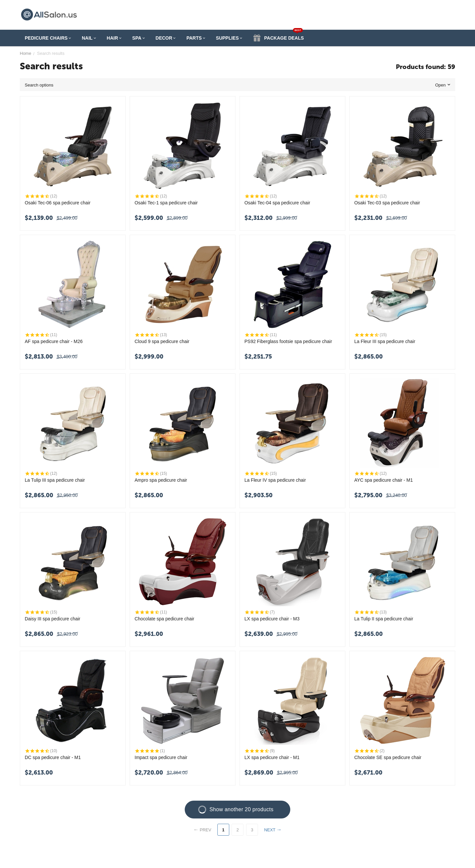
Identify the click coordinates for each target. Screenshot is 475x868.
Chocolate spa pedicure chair (164, 619)
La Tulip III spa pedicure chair (55, 480)
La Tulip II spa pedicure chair (384, 619)
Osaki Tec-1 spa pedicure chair (166, 203)
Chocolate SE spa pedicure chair (388, 757)
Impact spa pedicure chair (161, 757)
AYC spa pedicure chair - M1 (384, 480)
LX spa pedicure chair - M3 (272, 619)
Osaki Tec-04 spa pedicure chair (277, 203)
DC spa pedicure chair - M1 (53, 757)
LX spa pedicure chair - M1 (272, 757)
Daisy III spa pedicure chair (53, 619)
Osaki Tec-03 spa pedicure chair (387, 203)
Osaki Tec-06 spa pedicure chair (58, 203)
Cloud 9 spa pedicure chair (162, 341)
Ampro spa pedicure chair (161, 480)
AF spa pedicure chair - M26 (54, 341)
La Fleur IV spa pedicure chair (275, 480)
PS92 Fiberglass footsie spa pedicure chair (288, 341)
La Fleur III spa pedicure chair (385, 341)
